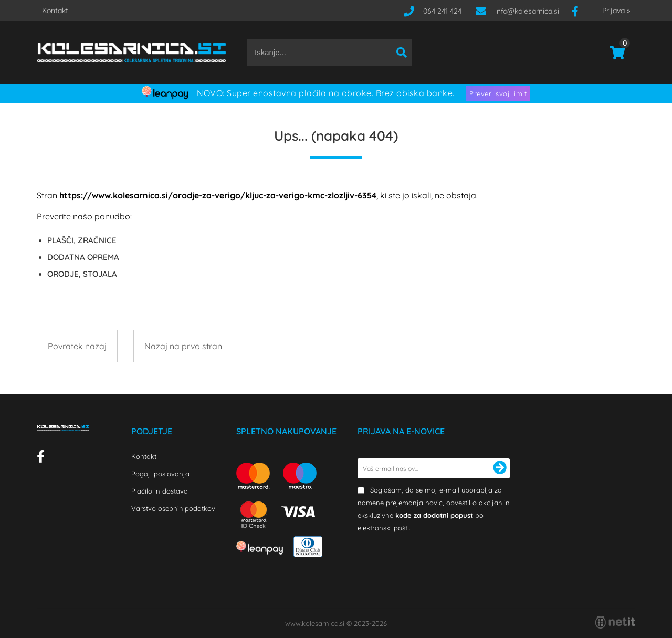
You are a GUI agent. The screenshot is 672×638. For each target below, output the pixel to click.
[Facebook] (579, 11)
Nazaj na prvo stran (183, 346)
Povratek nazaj (77, 346)
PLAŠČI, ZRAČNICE (82, 240)
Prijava (616, 11)
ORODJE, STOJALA (82, 274)
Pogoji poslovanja (160, 474)
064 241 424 (442, 11)
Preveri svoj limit (498, 93)
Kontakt (55, 11)
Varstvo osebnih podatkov (173, 508)
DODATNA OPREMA (83, 257)
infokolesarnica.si (527, 11)
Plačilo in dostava (160, 491)
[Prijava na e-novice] (500, 468)
